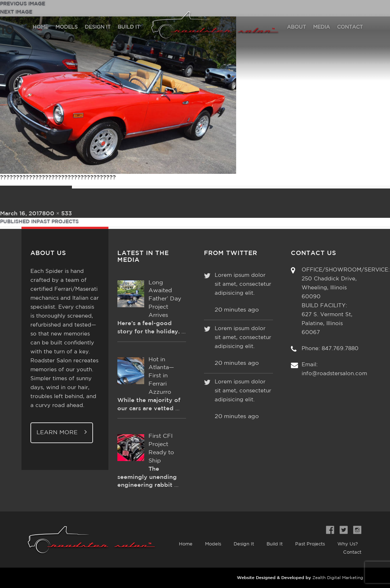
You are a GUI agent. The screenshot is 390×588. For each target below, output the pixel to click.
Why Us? (348, 544)
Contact (352, 552)
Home (186, 544)
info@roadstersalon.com (334, 374)
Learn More (62, 432)
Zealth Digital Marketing (338, 578)
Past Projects (310, 544)
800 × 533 (57, 214)
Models (213, 544)
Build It (275, 544)
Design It (244, 544)
